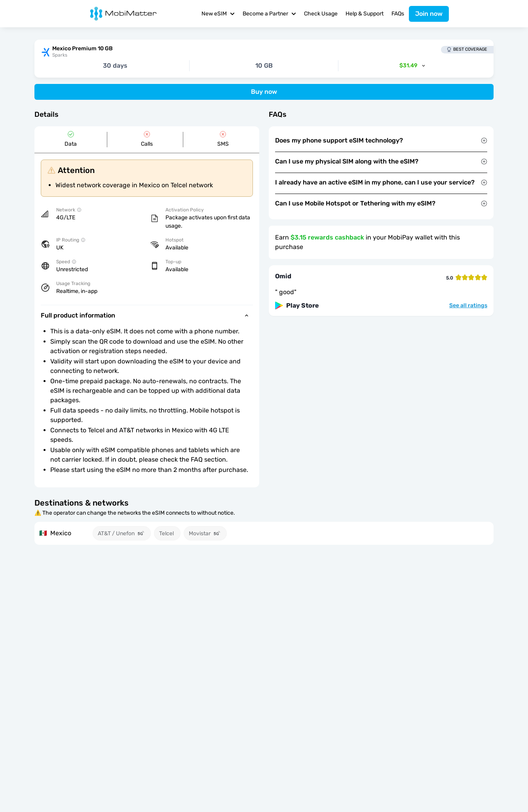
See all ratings (468, 306)
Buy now (264, 92)
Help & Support (365, 14)
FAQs (398, 14)
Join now (429, 14)
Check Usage (321, 14)
